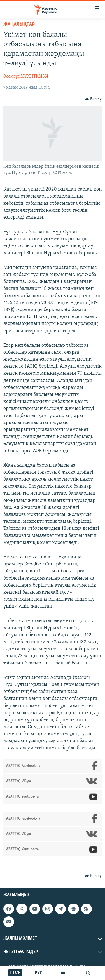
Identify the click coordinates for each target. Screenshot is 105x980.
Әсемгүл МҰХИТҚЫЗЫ (26, 76)
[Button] (93, 99)
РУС (39, 973)
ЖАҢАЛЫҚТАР (19, 24)
